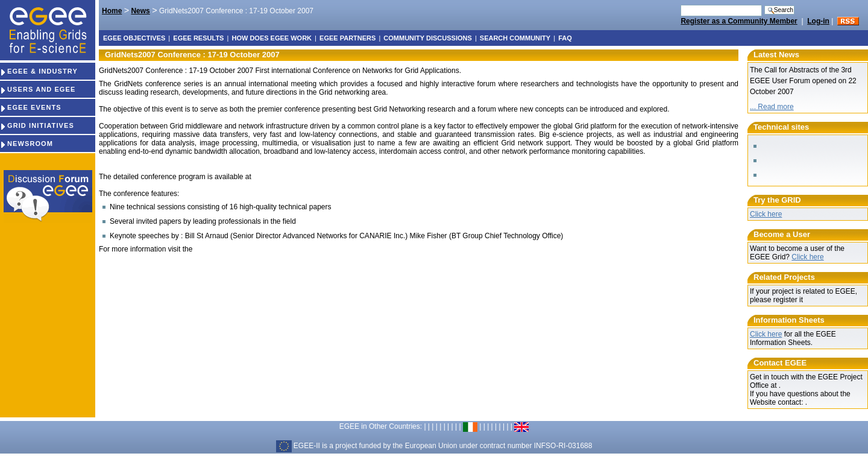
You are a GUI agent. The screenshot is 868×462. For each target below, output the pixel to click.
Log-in (818, 21)
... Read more (772, 107)
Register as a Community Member (739, 21)
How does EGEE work (272, 38)
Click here (766, 214)
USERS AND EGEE (38, 89)
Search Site (680, 5)
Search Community (515, 38)
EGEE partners (348, 38)
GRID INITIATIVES (37, 125)
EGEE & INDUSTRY (39, 71)
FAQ (565, 38)
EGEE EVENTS (31, 107)
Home (112, 11)
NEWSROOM (27, 144)
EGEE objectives (134, 38)
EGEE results (198, 38)
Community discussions (427, 38)
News (140, 11)
